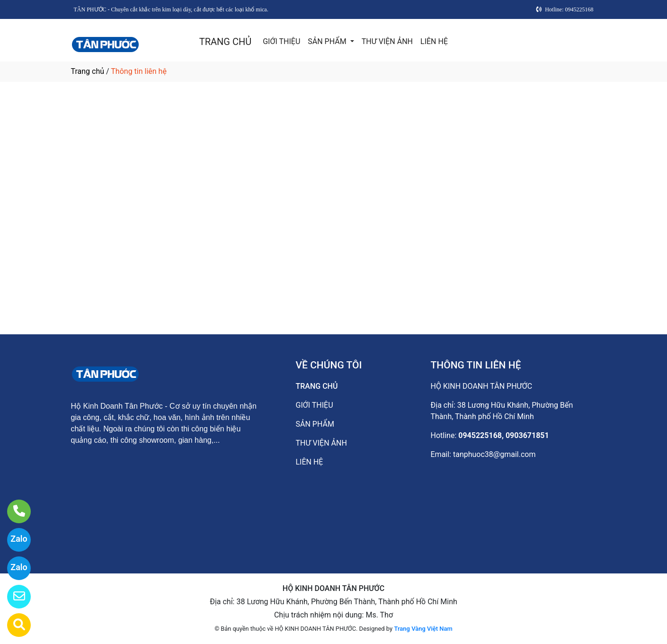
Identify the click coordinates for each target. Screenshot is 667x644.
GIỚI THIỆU (281, 41)
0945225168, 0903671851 (504, 435)
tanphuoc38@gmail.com (494, 454)
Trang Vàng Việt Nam (423, 629)
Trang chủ (88, 71)
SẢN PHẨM (328, 41)
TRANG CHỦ (225, 42)
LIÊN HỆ (434, 41)
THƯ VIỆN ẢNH (387, 41)
